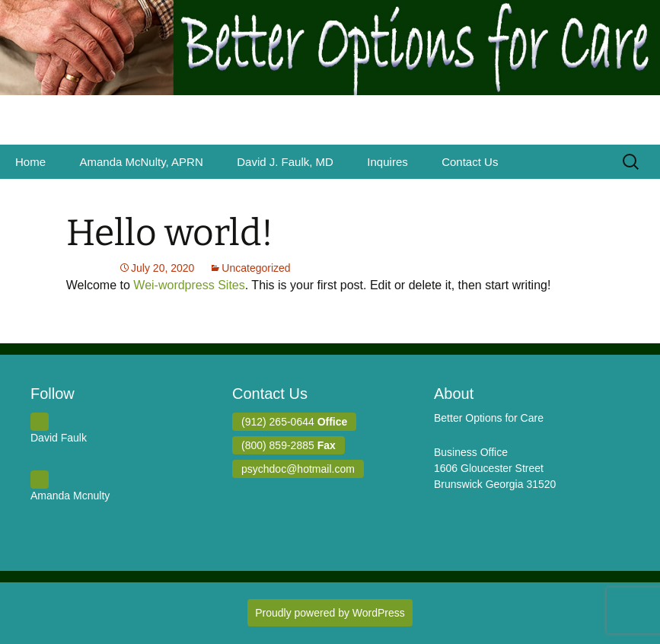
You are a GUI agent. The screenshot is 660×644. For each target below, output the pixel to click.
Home (30, 162)
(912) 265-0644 (294, 422)
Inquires (387, 162)
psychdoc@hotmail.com (298, 469)
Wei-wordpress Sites (189, 285)
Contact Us (470, 162)
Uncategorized (256, 268)
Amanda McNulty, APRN (141, 162)
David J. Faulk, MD (285, 162)
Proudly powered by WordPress (330, 613)
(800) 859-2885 (289, 445)
